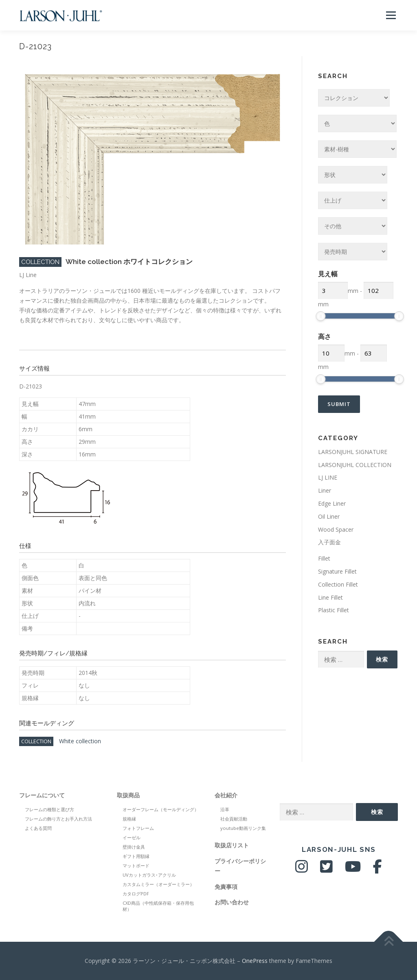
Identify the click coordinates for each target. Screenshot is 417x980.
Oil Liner (329, 516)
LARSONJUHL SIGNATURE (353, 452)
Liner (325, 490)
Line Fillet (330, 597)
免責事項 (226, 887)
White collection (80, 741)
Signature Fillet (337, 571)
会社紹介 (226, 795)
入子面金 (329, 542)
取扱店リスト (232, 845)
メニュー (391, 15)
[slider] (320, 316)
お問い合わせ (232, 902)
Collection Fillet (338, 584)
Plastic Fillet (334, 610)
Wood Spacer (336, 529)
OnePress (255, 961)
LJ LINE (328, 477)
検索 (382, 659)
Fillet (324, 558)
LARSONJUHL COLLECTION (355, 465)
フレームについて (42, 795)
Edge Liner (332, 503)
